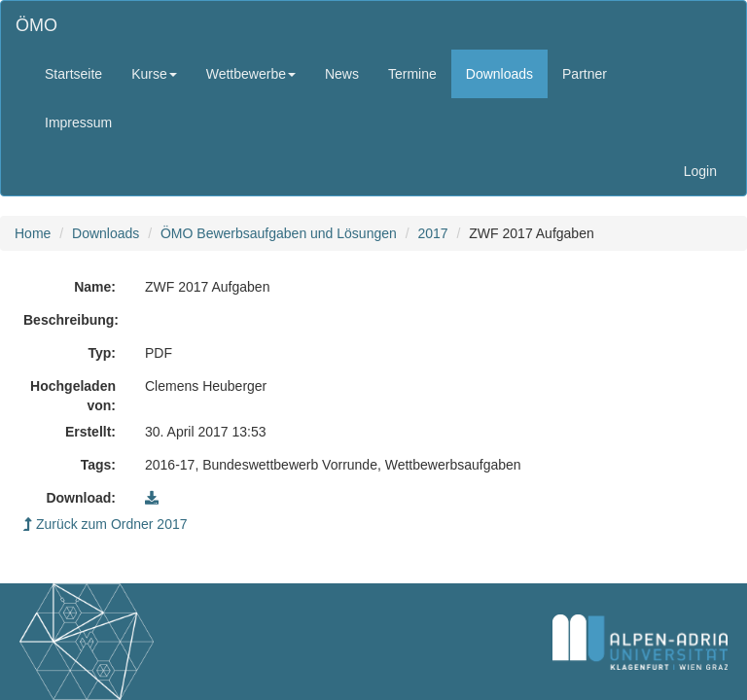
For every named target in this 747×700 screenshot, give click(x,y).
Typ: (102, 353)
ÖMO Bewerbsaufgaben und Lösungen (279, 233)
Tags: (98, 465)
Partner (585, 74)
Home (33, 233)
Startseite (73, 74)
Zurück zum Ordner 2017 (106, 524)
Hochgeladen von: (73, 396)
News (342, 74)
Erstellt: (90, 432)
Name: (95, 287)
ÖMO (36, 25)
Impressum (78, 122)
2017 (432, 233)
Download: (81, 498)
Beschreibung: (71, 320)
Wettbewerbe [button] (251, 74)
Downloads (499, 74)
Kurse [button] (154, 74)
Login (700, 171)
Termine (412, 74)
